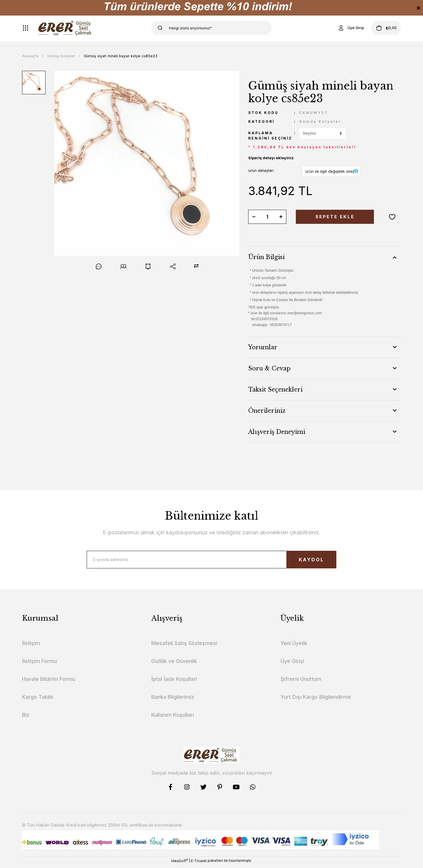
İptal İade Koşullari (174, 682)
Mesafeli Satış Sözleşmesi (184, 646)
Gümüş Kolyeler (320, 121)
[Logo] (66, 28)
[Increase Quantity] (281, 217)
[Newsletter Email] (211, 561)
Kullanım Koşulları (173, 718)
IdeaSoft (179, 864)
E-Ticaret (199, 864)
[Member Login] (342, 28)
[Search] (211, 28)
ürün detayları (261, 170)
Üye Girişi (292, 664)
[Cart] (382, 28)
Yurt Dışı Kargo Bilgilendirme (316, 700)
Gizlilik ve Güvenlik (174, 664)
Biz (26, 718)
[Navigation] (26, 28)
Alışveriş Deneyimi (277, 432)
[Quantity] (267, 217)
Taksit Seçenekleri (275, 389)
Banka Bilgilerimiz (173, 700)
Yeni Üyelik (294, 646)
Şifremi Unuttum (301, 682)
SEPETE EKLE (335, 217)
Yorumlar (263, 347)
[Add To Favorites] (392, 217)
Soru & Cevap (269, 368)
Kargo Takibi (38, 700)
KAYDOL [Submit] (304, 561)
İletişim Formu (40, 664)
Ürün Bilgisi (266, 257)
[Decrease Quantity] (254, 217)
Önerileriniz (267, 411)
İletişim (31, 646)
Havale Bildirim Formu (49, 682)
